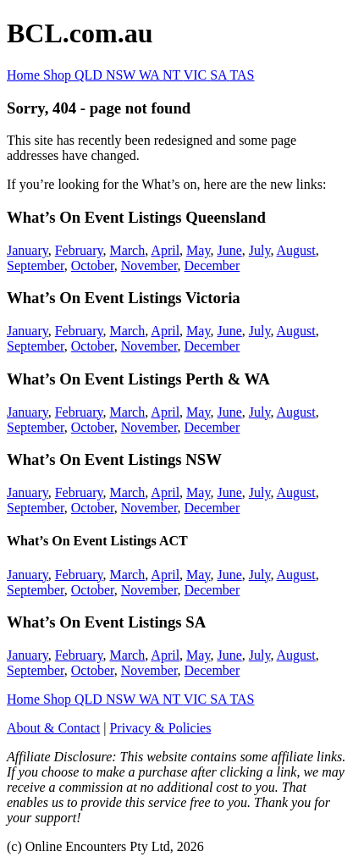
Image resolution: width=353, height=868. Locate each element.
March (127, 250)
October (93, 265)
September (36, 265)
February (79, 250)
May (198, 250)
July (260, 250)
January (28, 250)
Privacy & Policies (160, 728)
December (212, 265)
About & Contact (53, 728)
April (165, 250)
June (229, 250)
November (149, 265)
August (296, 250)
